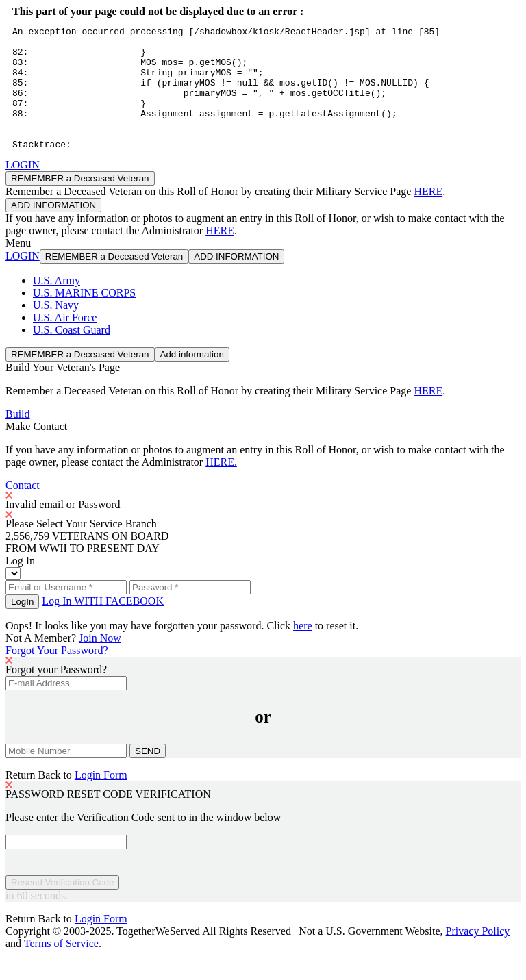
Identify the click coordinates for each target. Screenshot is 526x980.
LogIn (22, 626)
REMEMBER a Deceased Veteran (80, 203)
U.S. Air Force (65, 342)
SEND (148, 776)
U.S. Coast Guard (72, 354)
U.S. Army (57, 305)
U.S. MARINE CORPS (84, 317)
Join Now (100, 663)
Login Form (101, 800)
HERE (428, 216)
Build (18, 439)
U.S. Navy (56, 330)
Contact (23, 510)
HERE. (221, 487)
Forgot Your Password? (57, 675)
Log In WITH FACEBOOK (103, 626)
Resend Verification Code (62, 907)
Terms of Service (61, 968)
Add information (192, 379)
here (303, 650)
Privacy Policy (478, 956)
